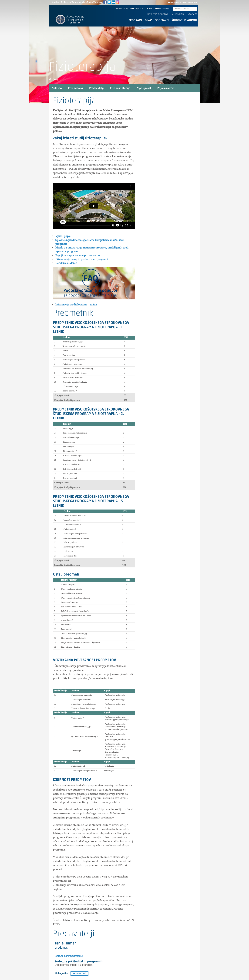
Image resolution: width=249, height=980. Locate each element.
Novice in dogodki (158, 14)
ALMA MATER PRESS (161, 9)
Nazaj (54, 79)
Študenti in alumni (184, 20)
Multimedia (178, 14)
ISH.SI (150, 9)
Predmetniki (76, 88)
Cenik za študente (66, 263)
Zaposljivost (144, 88)
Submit (194, 9)
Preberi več (79, 974)
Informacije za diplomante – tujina (76, 305)
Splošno (57, 88)
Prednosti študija (120, 88)
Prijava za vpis (166, 88)
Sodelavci (162, 20)
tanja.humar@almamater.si (69, 956)
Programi (135, 20)
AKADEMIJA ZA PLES (138, 9)
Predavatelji (96, 88)
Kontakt (192, 14)
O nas (149, 20)
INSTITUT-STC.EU (122, 9)
